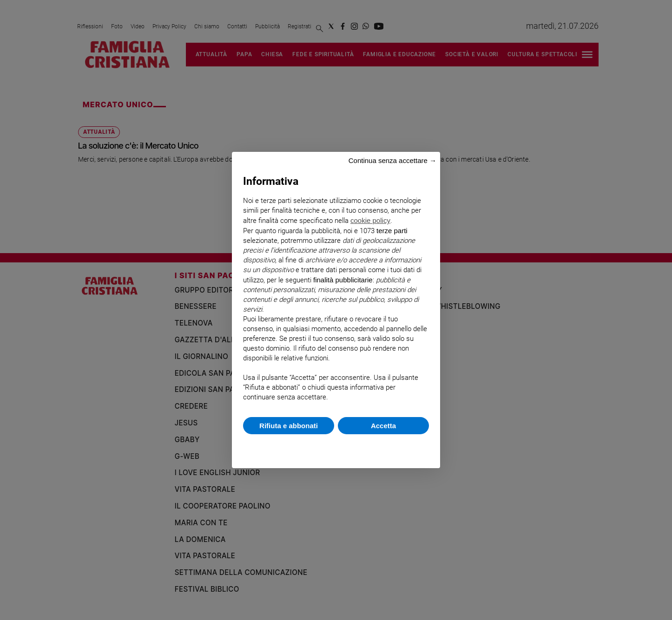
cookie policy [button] (370, 220)
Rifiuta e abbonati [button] (289, 426)
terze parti (392, 231)
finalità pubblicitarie (343, 280)
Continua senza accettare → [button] (392, 160)
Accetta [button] (383, 426)
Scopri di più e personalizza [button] (336, 447)
